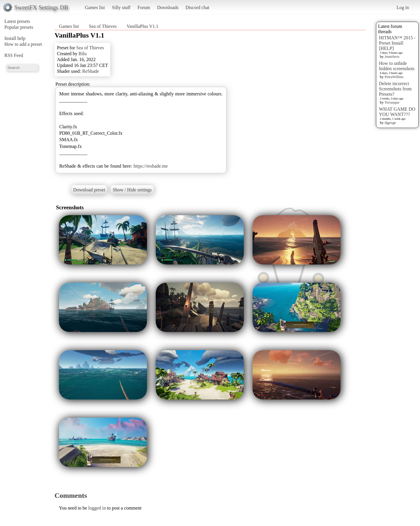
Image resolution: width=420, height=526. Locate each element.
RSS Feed (14, 55)
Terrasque (392, 102)
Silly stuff (121, 7)
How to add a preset (23, 44)
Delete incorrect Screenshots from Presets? (395, 89)
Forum (144, 7)
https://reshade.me (151, 166)
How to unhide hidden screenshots (397, 66)
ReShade (90, 71)
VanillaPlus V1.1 (143, 26)
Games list (95, 7)
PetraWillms (394, 77)
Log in (403, 7)
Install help (15, 38)
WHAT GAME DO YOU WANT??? (397, 112)
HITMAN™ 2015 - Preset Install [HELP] (397, 43)
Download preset (89, 190)
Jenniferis (392, 57)
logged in (97, 508)
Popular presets (19, 27)
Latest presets (17, 21)
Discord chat (197, 7)
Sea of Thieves (103, 26)
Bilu (83, 54)
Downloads (168, 7)
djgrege (390, 123)
